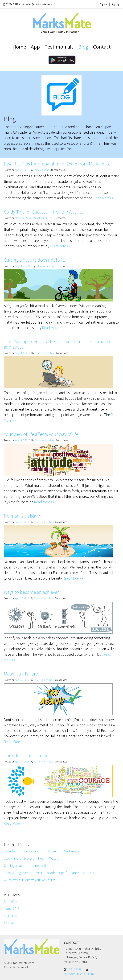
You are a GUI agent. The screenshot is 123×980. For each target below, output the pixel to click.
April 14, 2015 (22, 762)
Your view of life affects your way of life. (42, 434)
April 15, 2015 (22, 680)
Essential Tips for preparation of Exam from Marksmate (57, 164)
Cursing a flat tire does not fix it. (34, 260)
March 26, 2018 (23, 218)
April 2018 (10, 901)
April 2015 (10, 923)
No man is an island (23, 516)
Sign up (115, 4)
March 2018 (12, 909)
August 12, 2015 (23, 266)
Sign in (104, 4)
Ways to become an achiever (31, 592)
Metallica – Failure (21, 674)
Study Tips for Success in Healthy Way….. (43, 212)
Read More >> (104, 198)
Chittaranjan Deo (42, 170)
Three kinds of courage (26, 755)
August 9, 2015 (23, 353)
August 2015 (12, 916)
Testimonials (59, 47)
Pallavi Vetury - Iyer (46, 266)
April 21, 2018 (22, 170)
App (35, 47)
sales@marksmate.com (37, 4)
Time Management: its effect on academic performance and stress (57, 344)
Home (19, 47)
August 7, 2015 (23, 440)
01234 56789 (12, 4)
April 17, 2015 (22, 598)
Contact (102, 47)
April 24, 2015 (22, 522)
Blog (83, 47)
